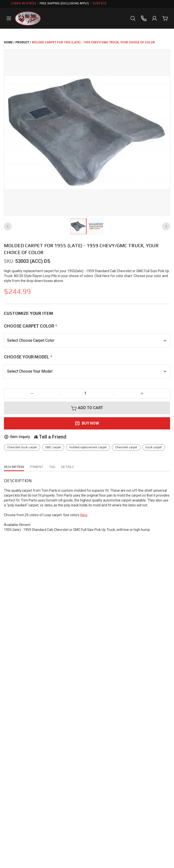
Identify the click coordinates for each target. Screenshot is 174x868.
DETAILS (71, 467)
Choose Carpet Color (30, 326)
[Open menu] (9, 18)
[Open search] (133, 18)
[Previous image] (8, 226)
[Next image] (166, 226)
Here (87, 520)
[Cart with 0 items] (165, 18)
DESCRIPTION (15, 468)
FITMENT (39, 467)
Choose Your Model (28, 357)
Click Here (119, 276)
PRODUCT (22, 42)
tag (55, 467)
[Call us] (144, 18)
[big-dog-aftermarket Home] (28, 18)
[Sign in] (154, 18)
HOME (8, 42)
